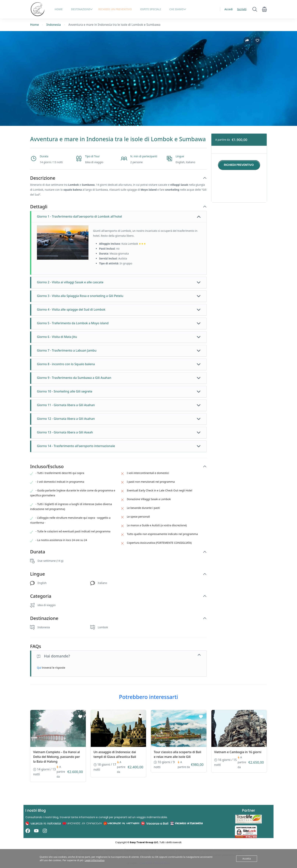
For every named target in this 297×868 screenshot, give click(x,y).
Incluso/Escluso (47, 467)
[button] (264, 9)
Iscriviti (242, 9)
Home (34, 25)
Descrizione (43, 178)
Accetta (247, 859)
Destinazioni (82, 9)
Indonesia (54, 25)
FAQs (36, 646)
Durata (38, 552)
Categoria (41, 596)
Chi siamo (178, 9)
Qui (39, 668)
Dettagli (39, 207)
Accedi (229, 9)
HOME (59, 9)
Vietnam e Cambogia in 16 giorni (238, 752)
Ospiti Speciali (151, 9)
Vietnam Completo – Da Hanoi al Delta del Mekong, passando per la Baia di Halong (57, 757)
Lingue (38, 574)
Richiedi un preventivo (115, 9)
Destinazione (44, 618)
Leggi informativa (95, 860)
